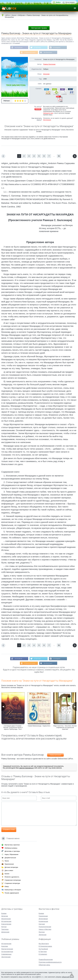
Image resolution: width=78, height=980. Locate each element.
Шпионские (5, 932)
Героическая (43, 916)
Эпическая (43, 935)
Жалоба (38, 109)
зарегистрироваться (26, 768)
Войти (58, 2)
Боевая (41, 913)
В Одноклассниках (30, 53)
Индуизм (46, 74)
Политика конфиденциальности (50, 962)
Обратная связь (44, 965)
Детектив (5, 916)
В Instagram (57, 48)
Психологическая (45, 927)
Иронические (6, 919)
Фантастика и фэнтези (12, 845)
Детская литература (11, 867)
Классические (6, 924)
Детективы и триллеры (12, 851)
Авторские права (39, 28)
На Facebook (18, 48)
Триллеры (5, 929)
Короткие (5, 946)
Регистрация (70, 2)
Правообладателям (46, 960)
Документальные (10, 858)
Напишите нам (48, 113)
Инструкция (47, 120)
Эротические (6, 957)
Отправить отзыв (9, 830)
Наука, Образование (12, 854)
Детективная (43, 919)
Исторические (6, 921)
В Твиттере (38, 48)
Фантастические (7, 949)
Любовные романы (11, 848)
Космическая (43, 921)
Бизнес (7, 874)
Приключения (9, 864)
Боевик (4, 913)
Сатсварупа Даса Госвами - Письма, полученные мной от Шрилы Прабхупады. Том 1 (13, 728)
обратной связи (68, 977)
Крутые (4, 927)
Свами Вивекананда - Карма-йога (39, 726)
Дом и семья (9, 870)
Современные (6, 954)
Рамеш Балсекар (49, 64)
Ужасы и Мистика (45, 929)
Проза (7, 861)
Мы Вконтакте (48, 53)
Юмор (7, 887)
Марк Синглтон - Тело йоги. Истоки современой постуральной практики (65, 728)
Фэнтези (42, 932)
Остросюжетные (7, 952)
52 (59, 156)
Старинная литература (12, 883)
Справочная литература (13, 880)
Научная (42, 924)
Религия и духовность (12, 877)
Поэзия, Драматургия (12, 893)
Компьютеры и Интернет (13, 890)
